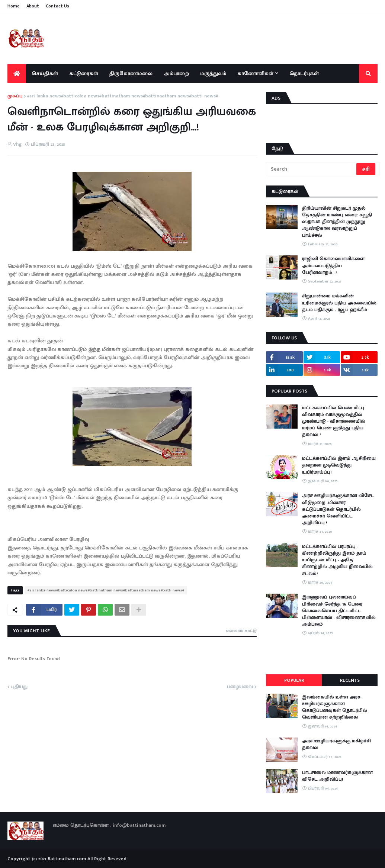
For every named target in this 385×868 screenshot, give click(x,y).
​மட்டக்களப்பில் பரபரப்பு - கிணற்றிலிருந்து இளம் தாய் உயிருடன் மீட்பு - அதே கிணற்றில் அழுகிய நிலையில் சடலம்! (337, 560)
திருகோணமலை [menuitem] (131, 73)
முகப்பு (15, 96)
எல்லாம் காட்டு (241, 630)
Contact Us (57, 6)
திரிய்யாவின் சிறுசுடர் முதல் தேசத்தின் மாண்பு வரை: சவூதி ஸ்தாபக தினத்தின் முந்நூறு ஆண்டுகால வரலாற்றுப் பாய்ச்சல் (337, 222)
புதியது (19, 687)
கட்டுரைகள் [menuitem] (84, 73)
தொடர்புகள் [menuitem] (304, 73)
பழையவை (240, 687)
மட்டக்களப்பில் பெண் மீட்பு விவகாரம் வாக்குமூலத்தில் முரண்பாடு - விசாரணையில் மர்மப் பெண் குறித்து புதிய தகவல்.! (334, 421)
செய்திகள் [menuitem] (45, 73)
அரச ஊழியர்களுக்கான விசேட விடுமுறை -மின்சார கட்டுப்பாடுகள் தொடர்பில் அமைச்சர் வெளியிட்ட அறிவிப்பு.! (338, 509)
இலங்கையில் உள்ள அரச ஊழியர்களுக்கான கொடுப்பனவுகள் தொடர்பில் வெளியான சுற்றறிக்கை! (335, 707)
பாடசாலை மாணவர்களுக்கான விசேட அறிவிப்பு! (337, 776)
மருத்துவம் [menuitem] (213, 73)
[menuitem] (17, 74)
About (33, 6)
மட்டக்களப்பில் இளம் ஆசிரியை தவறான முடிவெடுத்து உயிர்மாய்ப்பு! (339, 465)
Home (14, 6)
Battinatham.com (67, 859)
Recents (350, 680)
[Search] (312, 169)
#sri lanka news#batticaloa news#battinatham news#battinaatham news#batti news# (123, 96)
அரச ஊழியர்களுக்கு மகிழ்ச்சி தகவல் (336, 744)
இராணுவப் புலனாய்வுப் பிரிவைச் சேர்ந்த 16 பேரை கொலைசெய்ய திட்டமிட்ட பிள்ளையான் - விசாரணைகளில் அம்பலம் (339, 611)
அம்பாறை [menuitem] (176, 73)
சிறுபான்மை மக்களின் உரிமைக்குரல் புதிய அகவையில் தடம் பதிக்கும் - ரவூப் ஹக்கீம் (339, 303)
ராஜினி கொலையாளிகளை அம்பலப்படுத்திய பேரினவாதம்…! (333, 266)
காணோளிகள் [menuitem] (255, 73)
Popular (294, 680)
